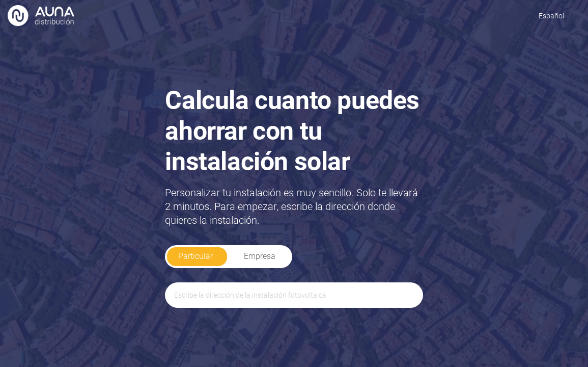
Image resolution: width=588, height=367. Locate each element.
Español (551, 16)
